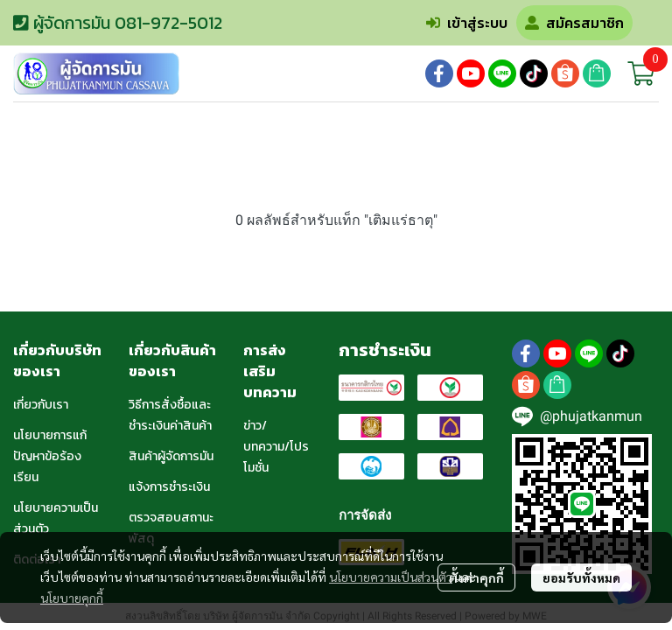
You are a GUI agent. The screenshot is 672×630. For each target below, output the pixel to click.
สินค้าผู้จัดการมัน (171, 456)
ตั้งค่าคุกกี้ (476, 577)
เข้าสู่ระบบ (467, 23)
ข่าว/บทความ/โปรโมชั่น (276, 447)
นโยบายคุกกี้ (72, 598)
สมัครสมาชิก (574, 23)
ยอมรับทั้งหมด (581, 577)
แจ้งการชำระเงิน (169, 487)
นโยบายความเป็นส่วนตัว (391, 577)
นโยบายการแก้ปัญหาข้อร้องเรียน (50, 456)
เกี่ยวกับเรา (41, 405)
